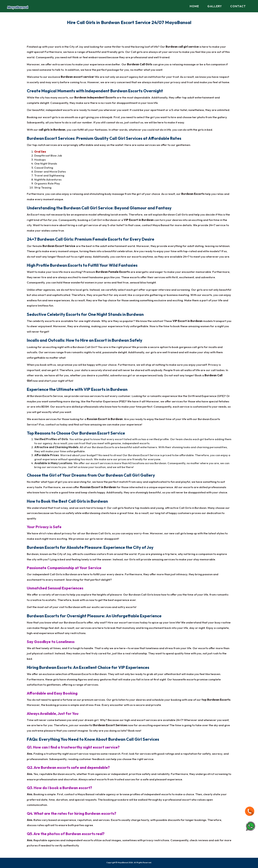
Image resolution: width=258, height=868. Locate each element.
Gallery (215, 6)
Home (194, 6)
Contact (238, 6)
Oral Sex (40, 152)
